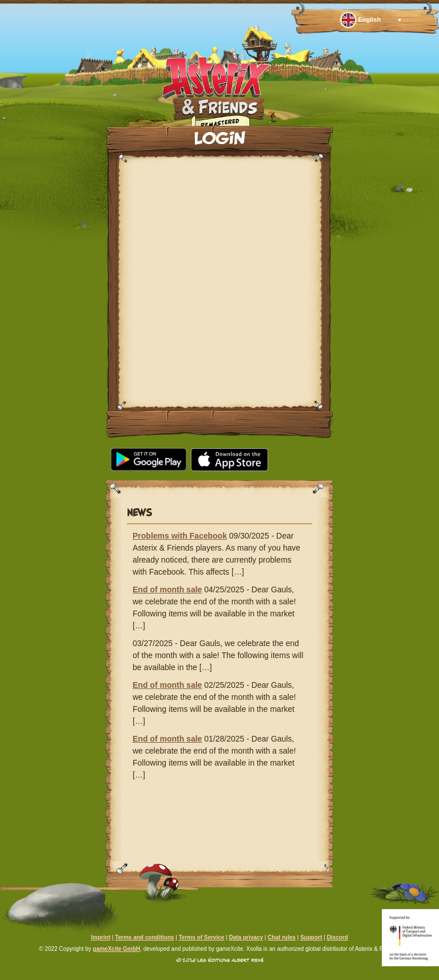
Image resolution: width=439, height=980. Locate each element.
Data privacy (246, 937)
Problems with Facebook (180, 536)
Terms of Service (201, 937)
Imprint (101, 937)
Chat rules (282, 937)
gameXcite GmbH (116, 949)
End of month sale (167, 589)
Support (311, 937)
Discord (338, 937)
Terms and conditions (144, 937)
